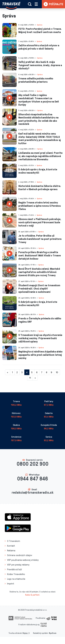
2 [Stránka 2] (17, 372)
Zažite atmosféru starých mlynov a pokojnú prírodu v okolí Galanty (39, 47)
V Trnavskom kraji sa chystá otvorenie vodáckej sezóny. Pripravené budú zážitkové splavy (40, 338)
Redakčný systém (41, 633)
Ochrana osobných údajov (20, 555)
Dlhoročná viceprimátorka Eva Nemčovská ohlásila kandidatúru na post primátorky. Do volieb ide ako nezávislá (38, 119)
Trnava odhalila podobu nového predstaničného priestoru (36, 80)
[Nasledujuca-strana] (35, 378)
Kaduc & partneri (32, 595)
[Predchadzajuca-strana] (8, 372)
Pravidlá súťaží (14, 569)
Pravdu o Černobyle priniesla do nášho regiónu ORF (40, 320)
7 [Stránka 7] (42, 372)
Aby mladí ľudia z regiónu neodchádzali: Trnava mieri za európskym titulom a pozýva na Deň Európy (39, 100)
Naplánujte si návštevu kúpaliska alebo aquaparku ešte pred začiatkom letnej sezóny (40, 355)
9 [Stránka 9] (51, 372)
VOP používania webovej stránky (23, 560)
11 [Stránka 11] (30, 378)
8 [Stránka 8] (47, 372)
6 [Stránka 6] (37, 372)
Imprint (11, 584)
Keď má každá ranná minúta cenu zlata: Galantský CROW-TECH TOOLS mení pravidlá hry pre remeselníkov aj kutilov (40, 138)
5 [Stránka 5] (32, 372)
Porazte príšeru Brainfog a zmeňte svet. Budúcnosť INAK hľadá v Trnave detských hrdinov (40, 255)
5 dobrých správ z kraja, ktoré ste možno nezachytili (38, 171)
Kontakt (11, 546)
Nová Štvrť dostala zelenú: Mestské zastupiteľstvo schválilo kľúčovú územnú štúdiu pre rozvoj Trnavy (39, 272)
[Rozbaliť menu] (36, 4)
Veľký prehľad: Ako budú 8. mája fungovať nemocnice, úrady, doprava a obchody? (40, 65)
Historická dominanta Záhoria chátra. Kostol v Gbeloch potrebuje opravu (40, 187)
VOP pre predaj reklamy (18, 565)
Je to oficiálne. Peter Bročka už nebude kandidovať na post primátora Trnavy (40, 239)
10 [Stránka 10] (57, 372)
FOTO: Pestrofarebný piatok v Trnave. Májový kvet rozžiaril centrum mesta (40, 30)
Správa (40, 25)
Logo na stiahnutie (16, 579)
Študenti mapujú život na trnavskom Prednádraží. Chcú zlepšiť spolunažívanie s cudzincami (39, 288)
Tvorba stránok (15, 633)
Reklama (11, 550)
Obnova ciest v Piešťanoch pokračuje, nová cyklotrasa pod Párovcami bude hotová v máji (40, 222)
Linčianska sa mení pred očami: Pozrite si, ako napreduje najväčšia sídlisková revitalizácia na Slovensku (40, 156)
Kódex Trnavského (16, 574)
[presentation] (9, 30)
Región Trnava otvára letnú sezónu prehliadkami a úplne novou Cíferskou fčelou (40, 206)
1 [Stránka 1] (12, 372)
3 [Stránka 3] (22, 372)
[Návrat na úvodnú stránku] (11, 5)
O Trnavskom (14, 541)
